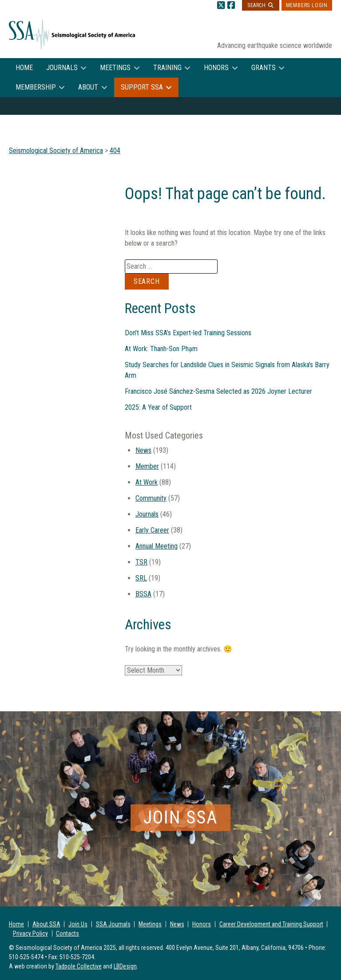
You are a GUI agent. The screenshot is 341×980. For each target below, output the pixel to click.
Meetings (115, 68)
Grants (264, 68)
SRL (141, 578)
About (88, 87)
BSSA (143, 594)
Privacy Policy (30, 933)
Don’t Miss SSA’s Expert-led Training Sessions (188, 333)
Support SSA (142, 87)
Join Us (78, 924)
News (143, 450)
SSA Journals (113, 924)
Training (167, 68)
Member (147, 466)
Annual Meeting (157, 546)
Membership (36, 87)
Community (151, 498)
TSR (141, 562)
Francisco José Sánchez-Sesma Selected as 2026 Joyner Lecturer (218, 391)
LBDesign (125, 966)
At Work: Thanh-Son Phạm (161, 349)
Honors (216, 68)
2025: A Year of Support (158, 407)
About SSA (46, 924)
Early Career (152, 530)
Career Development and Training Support (271, 924)
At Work (147, 482)
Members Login (307, 5)
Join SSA (180, 817)
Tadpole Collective (79, 966)
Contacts (67, 933)
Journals (62, 68)
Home (24, 68)
